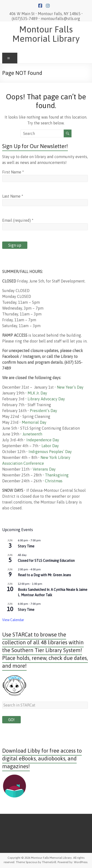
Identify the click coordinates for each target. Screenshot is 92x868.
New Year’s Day (70, 387)
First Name (13, 172)
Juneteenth (32, 434)
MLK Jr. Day (37, 393)
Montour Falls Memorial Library (46, 34)
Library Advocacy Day (46, 399)
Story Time (26, 546)
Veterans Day (44, 469)
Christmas (54, 481)
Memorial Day (34, 422)
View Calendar (13, 620)
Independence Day (43, 440)
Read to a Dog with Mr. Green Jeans (44, 575)
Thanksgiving (57, 475)
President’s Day (43, 411)
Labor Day (50, 446)
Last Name (13, 196)
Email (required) (18, 220)
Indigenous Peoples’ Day (50, 452)
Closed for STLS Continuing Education (46, 561)
